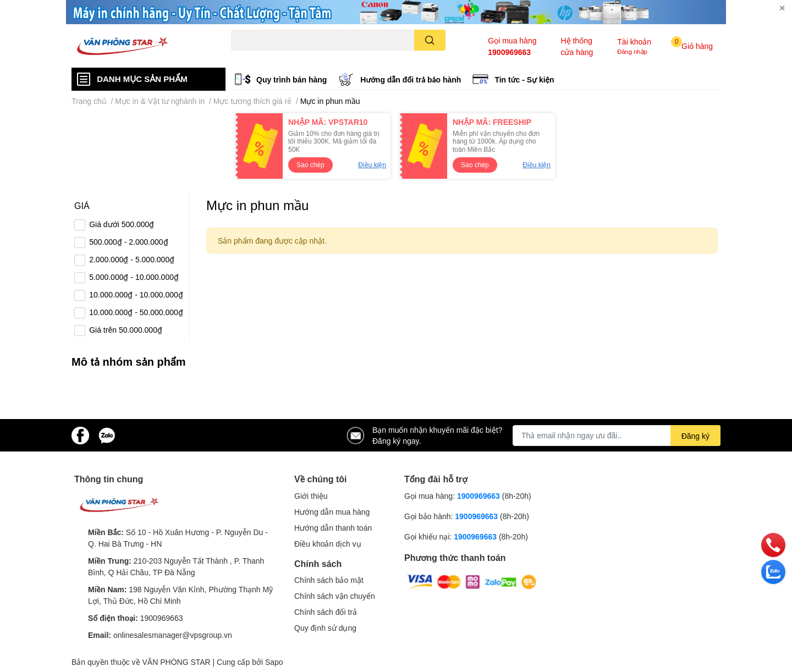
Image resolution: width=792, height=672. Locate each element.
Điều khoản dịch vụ (328, 544)
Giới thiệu (311, 496)
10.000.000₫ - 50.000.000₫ (136, 312)
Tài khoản (634, 42)
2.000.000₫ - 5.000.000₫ (132, 259)
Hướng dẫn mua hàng (332, 512)
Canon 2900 (285, 57)
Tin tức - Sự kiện (524, 79)
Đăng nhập (632, 51)
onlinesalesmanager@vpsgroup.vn (173, 635)
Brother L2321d (381, 57)
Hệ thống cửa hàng (577, 46)
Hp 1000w (246, 57)
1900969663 (509, 52)
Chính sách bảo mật (329, 580)
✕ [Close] (782, 8)
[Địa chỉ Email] (617, 436)
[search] (430, 40)
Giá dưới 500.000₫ (122, 224)
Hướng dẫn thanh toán (333, 528)
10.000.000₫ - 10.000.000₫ (136, 294)
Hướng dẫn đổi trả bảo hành (411, 79)
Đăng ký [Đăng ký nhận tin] (695, 436)
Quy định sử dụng (325, 628)
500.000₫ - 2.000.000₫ (128, 242)
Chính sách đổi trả (326, 612)
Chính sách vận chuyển (335, 596)
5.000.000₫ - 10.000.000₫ (134, 277)
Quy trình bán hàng (291, 79)
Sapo (274, 662)
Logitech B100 (331, 57)
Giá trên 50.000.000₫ (126, 330)
